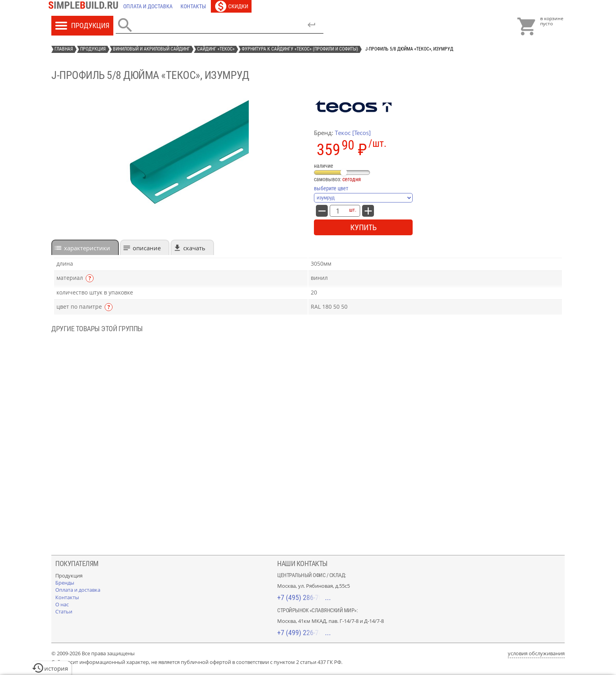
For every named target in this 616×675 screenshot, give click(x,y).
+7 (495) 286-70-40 (304, 597)
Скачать (194, 248)
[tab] (85, 247)
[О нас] (62, 604)
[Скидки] (231, 6)
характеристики (87, 248)
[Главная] (85, 6)
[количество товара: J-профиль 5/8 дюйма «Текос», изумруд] (338, 211)
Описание (147, 248)
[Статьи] (64, 611)
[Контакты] (193, 6)
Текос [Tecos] (353, 133)
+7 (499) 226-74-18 (304, 633)
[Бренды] (65, 583)
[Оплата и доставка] (148, 6)
